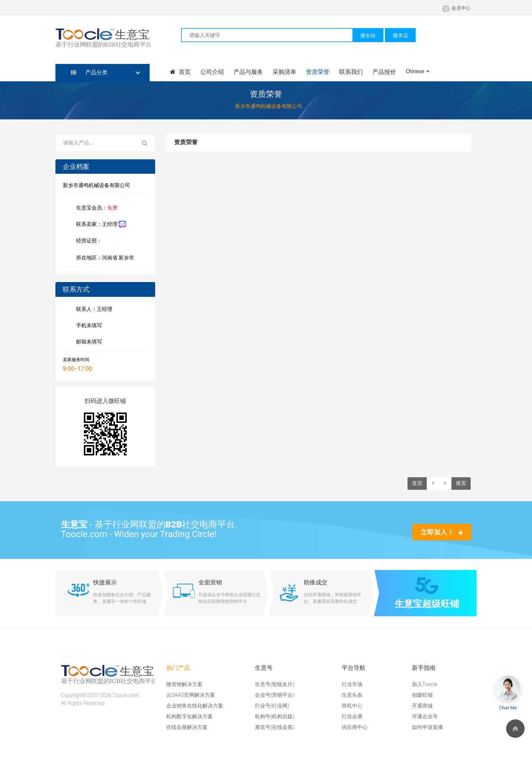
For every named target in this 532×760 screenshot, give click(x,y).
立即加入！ (442, 532)
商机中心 (352, 706)
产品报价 (384, 72)
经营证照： (93, 241)
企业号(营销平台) (275, 695)
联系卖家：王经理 (100, 225)
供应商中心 (355, 727)
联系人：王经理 (93, 310)
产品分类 (89, 72)
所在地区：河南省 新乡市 (104, 258)
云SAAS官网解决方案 (191, 695)
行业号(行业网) (272, 706)
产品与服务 (248, 72)
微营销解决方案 (184, 684)
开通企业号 (425, 716)
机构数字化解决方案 (190, 716)
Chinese (415, 71)
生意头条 (352, 695)
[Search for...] (95, 143)
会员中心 (456, 8)
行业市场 (352, 684)
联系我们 (351, 72)
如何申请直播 (427, 727)
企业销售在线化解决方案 (195, 706)
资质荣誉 (318, 72)
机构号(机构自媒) (275, 716)
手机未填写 (88, 326)
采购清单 (284, 72)
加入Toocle (425, 684)
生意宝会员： (95, 208)
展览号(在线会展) (275, 727)
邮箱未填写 (88, 342)
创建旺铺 (422, 695)
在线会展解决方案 (187, 727)
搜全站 (368, 35)
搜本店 (400, 35)
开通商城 (422, 706)
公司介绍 (212, 72)
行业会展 (352, 716)
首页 (180, 72)
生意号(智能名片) (275, 684)
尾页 (461, 483)
